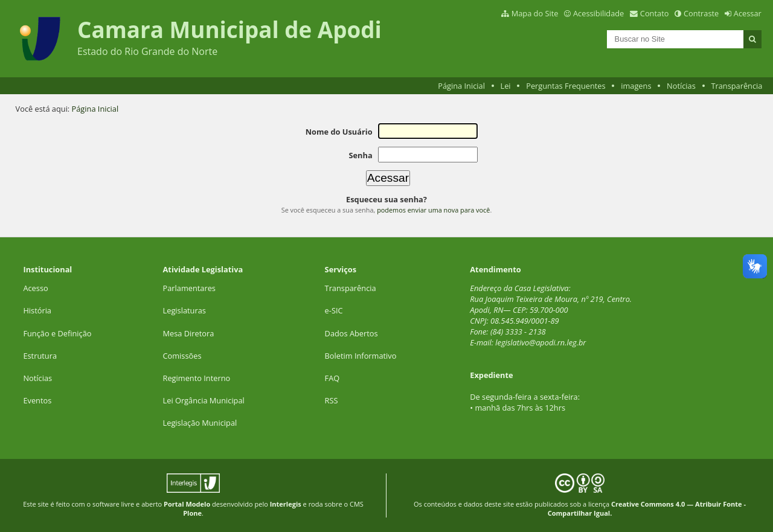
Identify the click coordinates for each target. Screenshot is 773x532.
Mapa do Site (535, 13)
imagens (636, 86)
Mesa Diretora (189, 333)
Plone (192, 513)
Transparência (736, 86)
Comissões (182, 356)
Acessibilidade (598, 13)
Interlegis (286, 504)
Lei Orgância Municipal (204, 400)
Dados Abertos (351, 333)
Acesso (35, 288)
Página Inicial (461, 86)
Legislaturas (184, 310)
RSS (332, 400)
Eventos (37, 400)
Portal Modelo (187, 504)
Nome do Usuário (339, 132)
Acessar (748, 13)
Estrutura (40, 356)
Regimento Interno (197, 378)
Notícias (681, 86)
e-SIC (334, 310)
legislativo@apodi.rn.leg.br (540, 342)
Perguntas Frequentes (566, 86)
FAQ (332, 378)
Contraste (701, 13)
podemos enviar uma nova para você (433, 210)
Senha (360, 155)
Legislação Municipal (200, 423)
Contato (655, 13)
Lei (505, 86)
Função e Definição (57, 333)
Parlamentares (189, 288)
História (37, 310)
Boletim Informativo (361, 356)
